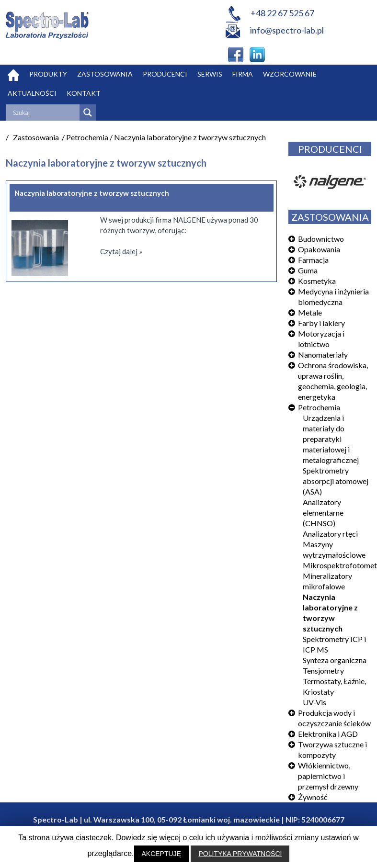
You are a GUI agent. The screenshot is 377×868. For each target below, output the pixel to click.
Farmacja (313, 260)
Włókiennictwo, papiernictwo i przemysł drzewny (328, 776)
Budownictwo (321, 239)
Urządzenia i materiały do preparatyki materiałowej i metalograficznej (331, 439)
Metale (310, 312)
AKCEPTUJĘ (161, 854)
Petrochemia (319, 407)
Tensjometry (323, 671)
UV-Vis (314, 702)
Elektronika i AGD (328, 734)
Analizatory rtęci (330, 534)
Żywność (313, 797)
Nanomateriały (323, 355)
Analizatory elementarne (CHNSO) (323, 513)
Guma (308, 270)
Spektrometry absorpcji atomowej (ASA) (336, 481)
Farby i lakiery (321, 323)
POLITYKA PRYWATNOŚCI (240, 854)
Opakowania (319, 249)
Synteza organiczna (335, 660)
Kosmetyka (317, 281)
